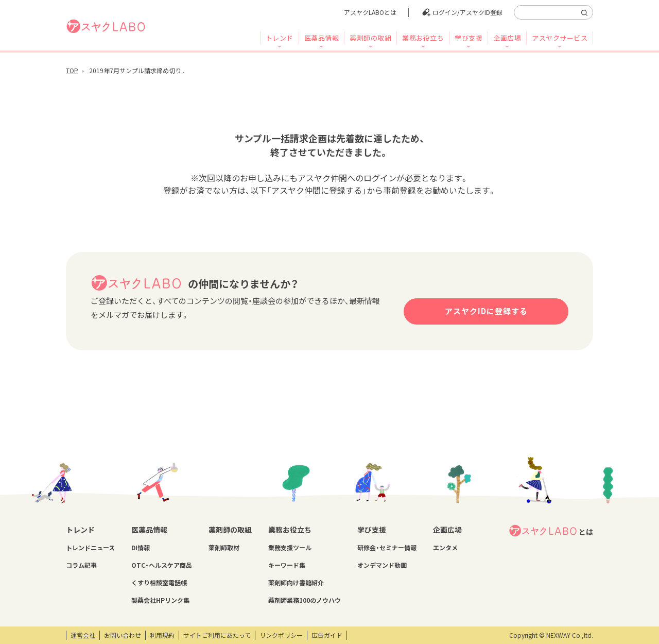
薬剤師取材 (224, 548)
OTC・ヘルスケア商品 (162, 565)
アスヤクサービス (560, 38)
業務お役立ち (423, 38)
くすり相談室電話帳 (159, 583)
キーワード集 (287, 565)
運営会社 (83, 635)
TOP (72, 71)
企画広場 (507, 38)
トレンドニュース (90, 548)
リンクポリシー (281, 635)
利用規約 (162, 635)
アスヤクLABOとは (370, 12)
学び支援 (469, 38)
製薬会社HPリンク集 (160, 600)
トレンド (280, 38)
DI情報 (141, 548)
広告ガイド (327, 635)
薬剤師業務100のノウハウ (305, 600)
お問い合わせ (123, 635)
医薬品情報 (322, 38)
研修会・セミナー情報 (387, 548)
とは (551, 531)
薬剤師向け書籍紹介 (296, 583)
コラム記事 (81, 565)
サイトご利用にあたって (217, 635)
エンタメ (445, 548)
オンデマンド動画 (382, 565)
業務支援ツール (290, 548)
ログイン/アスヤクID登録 (467, 12)
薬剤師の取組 (370, 38)
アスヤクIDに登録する (486, 311)
